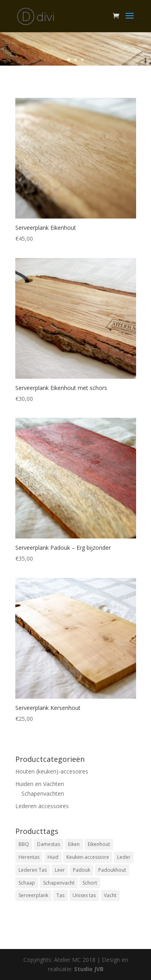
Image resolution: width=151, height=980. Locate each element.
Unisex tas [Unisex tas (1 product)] (84, 895)
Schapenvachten (43, 793)
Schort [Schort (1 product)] (90, 883)
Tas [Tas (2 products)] (60, 895)
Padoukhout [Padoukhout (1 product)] (112, 870)
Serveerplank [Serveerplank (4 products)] (33, 895)
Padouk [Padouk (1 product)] (82, 870)
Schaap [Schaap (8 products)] (27, 883)
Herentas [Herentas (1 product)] (29, 857)
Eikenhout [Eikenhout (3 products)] (99, 844)
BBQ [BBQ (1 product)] (24, 844)
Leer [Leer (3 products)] (60, 870)
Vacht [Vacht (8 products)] (110, 895)
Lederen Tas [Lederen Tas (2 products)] (33, 870)
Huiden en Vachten (40, 784)
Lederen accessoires (42, 806)
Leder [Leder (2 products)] (124, 857)
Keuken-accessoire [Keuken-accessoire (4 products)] (88, 857)
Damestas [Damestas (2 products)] (49, 844)
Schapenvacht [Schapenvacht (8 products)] (59, 883)
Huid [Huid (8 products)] (53, 857)
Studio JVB (89, 969)
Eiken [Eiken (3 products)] (74, 844)
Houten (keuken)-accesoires (52, 771)
